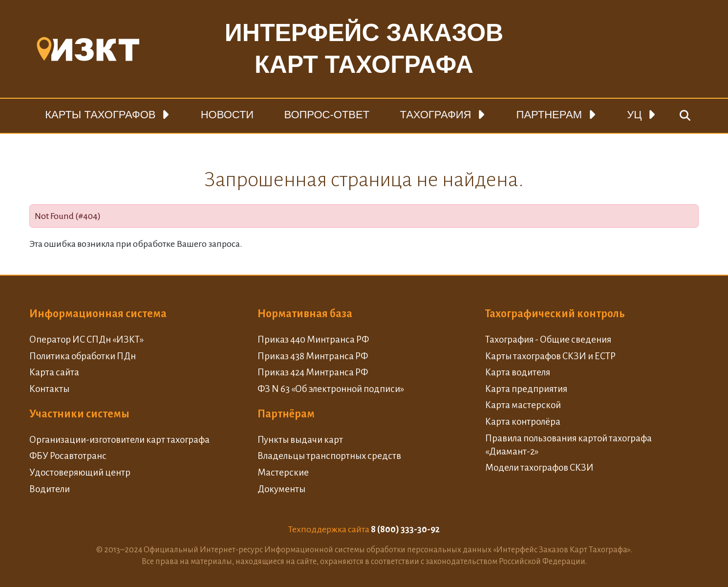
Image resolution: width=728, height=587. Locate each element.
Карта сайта (54, 372)
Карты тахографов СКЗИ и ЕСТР (550, 356)
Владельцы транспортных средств (329, 456)
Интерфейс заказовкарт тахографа (364, 49)
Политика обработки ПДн (83, 356)
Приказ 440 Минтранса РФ (313, 339)
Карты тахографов (100, 115)
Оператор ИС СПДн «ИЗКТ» (86, 339)
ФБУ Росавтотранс (68, 456)
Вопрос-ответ (327, 115)
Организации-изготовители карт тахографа (119, 440)
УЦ (634, 115)
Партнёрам (286, 414)
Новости (227, 115)
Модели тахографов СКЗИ (539, 467)
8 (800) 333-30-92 (405, 529)
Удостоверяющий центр (80, 472)
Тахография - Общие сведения (548, 339)
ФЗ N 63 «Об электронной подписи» (331, 389)
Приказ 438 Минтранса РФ (313, 356)
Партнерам (549, 115)
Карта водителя (518, 372)
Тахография (435, 115)
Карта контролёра (523, 422)
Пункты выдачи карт (300, 440)
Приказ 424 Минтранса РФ (313, 372)
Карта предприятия (526, 389)
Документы (281, 489)
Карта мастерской (523, 405)
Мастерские (283, 472)
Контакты (49, 389)
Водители (50, 489)
